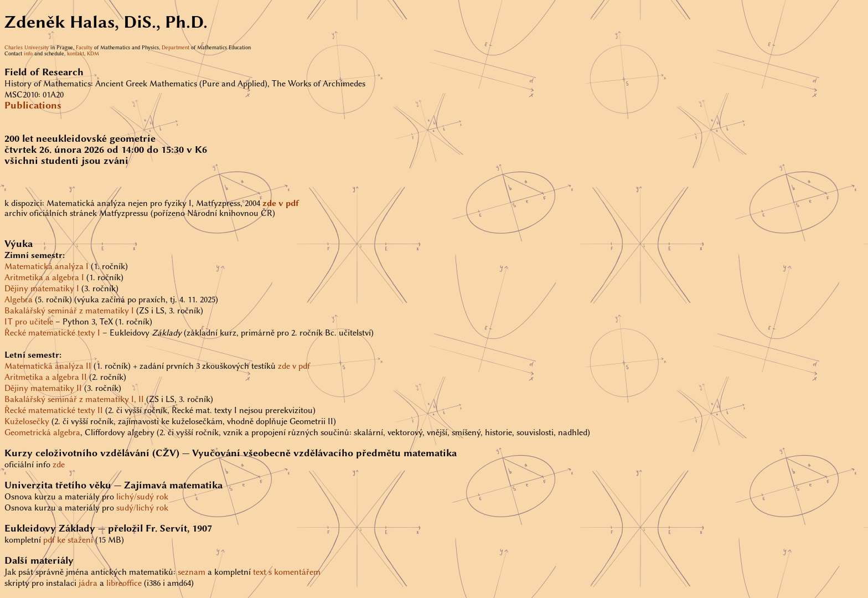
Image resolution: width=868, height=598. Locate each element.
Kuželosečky (27, 421)
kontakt (76, 53)
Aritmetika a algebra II (46, 377)
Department (175, 47)
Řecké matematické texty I (52, 333)
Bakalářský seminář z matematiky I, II (74, 399)
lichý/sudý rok (142, 497)
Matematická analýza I (46, 266)
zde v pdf (294, 366)
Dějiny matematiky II (43, 388)
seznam (192, 572)
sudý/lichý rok (142, 508)
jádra (88, 583)
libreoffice (124, 583)
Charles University (27, 47)
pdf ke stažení (68, 540)
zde (59, 465)
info (28, 53)
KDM (93, 53)
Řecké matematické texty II (54, 410)
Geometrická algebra (42, 432)
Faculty (84, 47)
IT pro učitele (29, 322)
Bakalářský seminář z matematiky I (69, 311)
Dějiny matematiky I (42, 288)
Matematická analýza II (48, 366)
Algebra (19, 300)
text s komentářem (287, 572)
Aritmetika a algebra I (44, 277)
